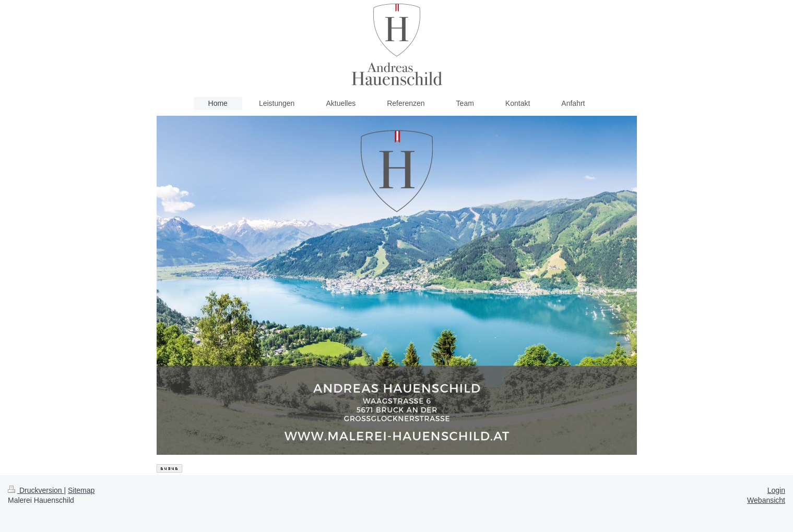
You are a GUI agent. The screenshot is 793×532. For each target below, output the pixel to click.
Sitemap (81, 490)
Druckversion (36, 490)
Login (776, 490)
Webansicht (766, 500)
